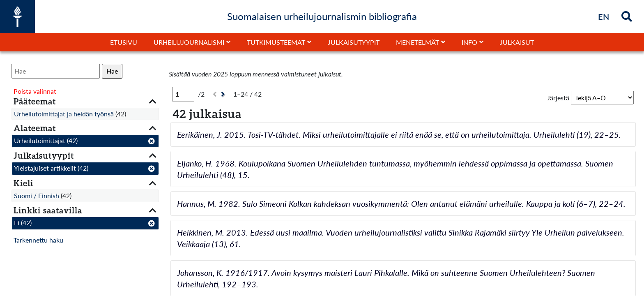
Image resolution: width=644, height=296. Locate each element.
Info (469, 42)
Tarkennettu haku (38, 240)
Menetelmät (417, 42)
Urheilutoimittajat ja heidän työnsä (64, 114)
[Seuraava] (224, 94)
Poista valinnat (35, 91)
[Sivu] (183, 94)
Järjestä (558, 98)
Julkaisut (517, 42)
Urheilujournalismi (189, 42)
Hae (112, 71)
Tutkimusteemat (276, 42)
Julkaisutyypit (354, 42)
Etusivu (124, 42)
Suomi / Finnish (37, 195)
